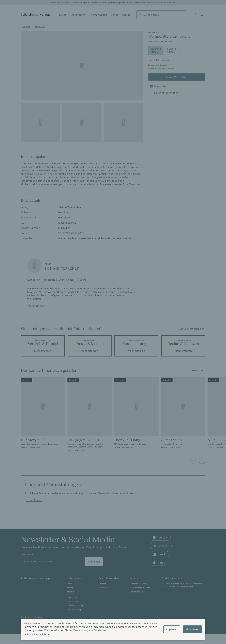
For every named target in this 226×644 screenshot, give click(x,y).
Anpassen (172, 629)
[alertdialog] (113, 629)
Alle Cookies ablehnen (38, 634)
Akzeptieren (192, 629)
